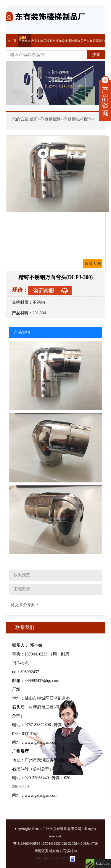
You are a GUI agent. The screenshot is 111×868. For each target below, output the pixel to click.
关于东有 (86, 41)
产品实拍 (37, 41)
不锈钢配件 (51, 119)
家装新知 (74, 41)
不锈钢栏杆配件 (78, 119)
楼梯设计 (62, 41)
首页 (34, 119)
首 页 (12, 41)
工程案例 (49, 41)
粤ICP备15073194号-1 (52, 858)
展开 (105, 99)
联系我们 (99, 41)
